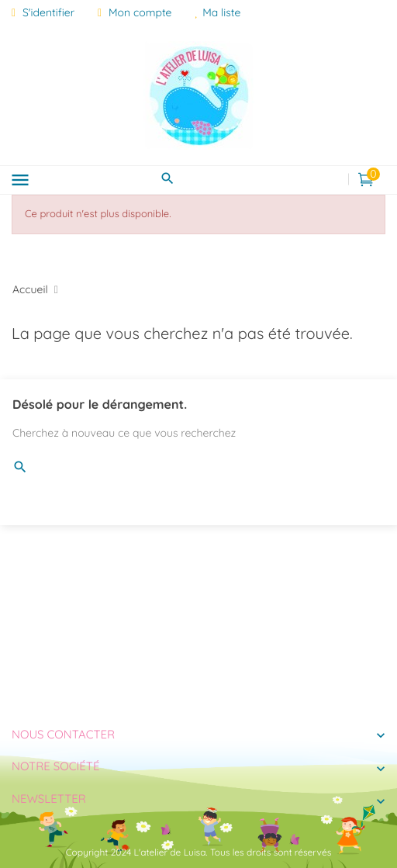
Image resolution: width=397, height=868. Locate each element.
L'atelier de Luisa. (171, 852)
